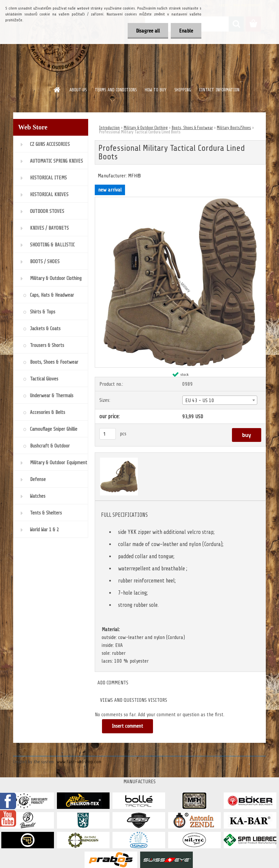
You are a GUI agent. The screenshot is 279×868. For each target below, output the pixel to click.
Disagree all (148, 31)
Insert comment (127, 726)
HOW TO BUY (156, 90)
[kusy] (108, 434)
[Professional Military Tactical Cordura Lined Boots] (180, 200)
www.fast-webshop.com (79, 762)
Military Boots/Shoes (234, 128)
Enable (186, 31)
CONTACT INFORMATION (219, 90)
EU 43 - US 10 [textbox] (200, 400)
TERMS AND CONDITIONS (116, 90)
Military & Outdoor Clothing (146, 128)
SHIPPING (183, 90)
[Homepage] (57, 90)
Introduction (109, 128)
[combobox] (220, 400)
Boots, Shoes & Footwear (192, 128)
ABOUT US (78, 90)
